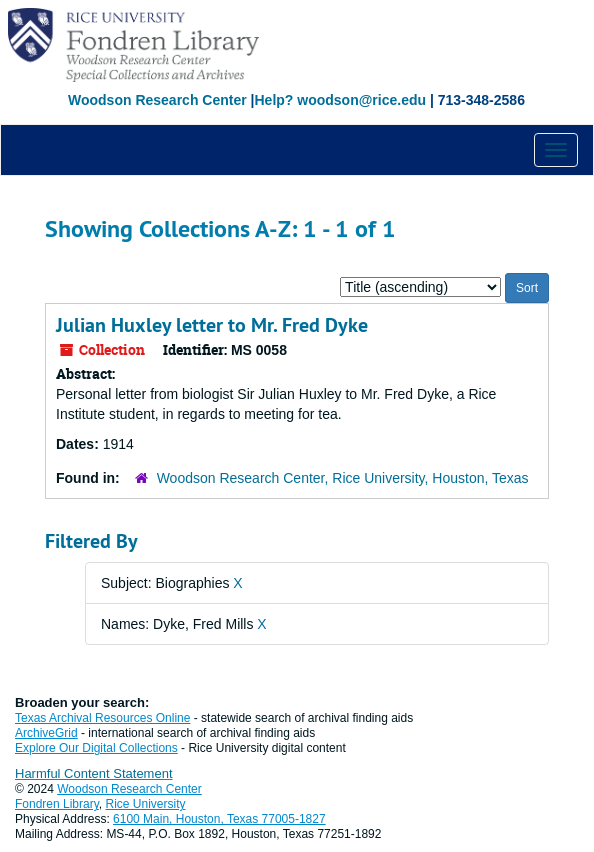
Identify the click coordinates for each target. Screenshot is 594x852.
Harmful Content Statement (94, 773)
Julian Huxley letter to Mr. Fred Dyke (212, 325)
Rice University (146, 804)
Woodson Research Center (157, 100)
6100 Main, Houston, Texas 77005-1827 (219, 819)
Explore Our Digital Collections (96, 748)
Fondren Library (57, 804)
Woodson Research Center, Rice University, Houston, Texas (343, 478)
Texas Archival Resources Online (102, 718)
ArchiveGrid (46, 733)
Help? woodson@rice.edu (340, 100)
